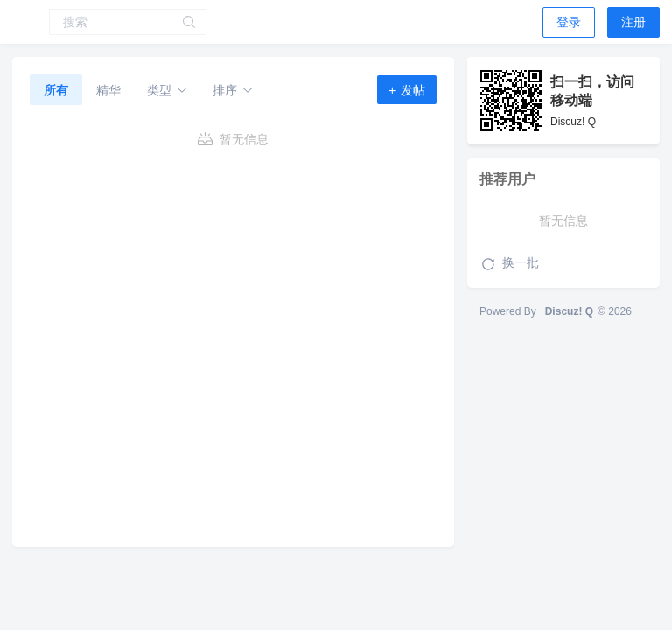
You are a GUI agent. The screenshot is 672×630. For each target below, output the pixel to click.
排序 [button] (233, 90)
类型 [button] (168, 90)
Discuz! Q (569, 311)
